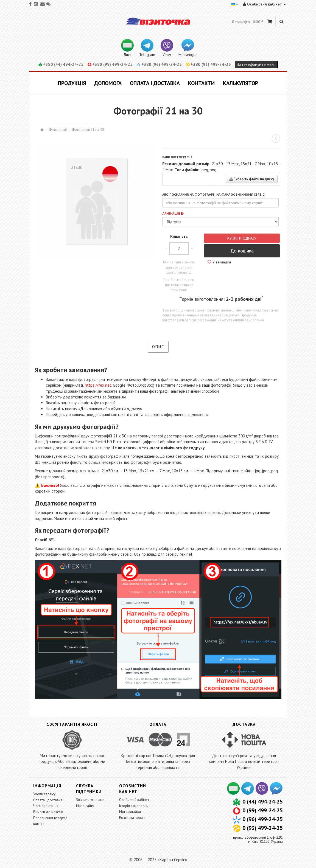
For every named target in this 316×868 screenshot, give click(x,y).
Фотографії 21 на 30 (88, 130)
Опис (158, 347)
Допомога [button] (108, 83)
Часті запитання (46, 806)
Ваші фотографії (177, 157)
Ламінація (173, 213)
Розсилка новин (132, 818)
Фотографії (58, 130)
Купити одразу (242, 238)
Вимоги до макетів (48, 812)
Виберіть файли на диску (252, 179)
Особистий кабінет (134, 800)
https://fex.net (98, 385)
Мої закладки (130, 812)
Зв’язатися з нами (90, 800)
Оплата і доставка (155, 83)
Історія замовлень (134, 806)
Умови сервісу (44, 794)
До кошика (242, 251)
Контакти (201, 83)
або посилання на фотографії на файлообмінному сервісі (214, 194)
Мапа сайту (85, 806)
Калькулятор (241, 83)
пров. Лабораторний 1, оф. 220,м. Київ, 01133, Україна (258, 839)
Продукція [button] (72, 83)
